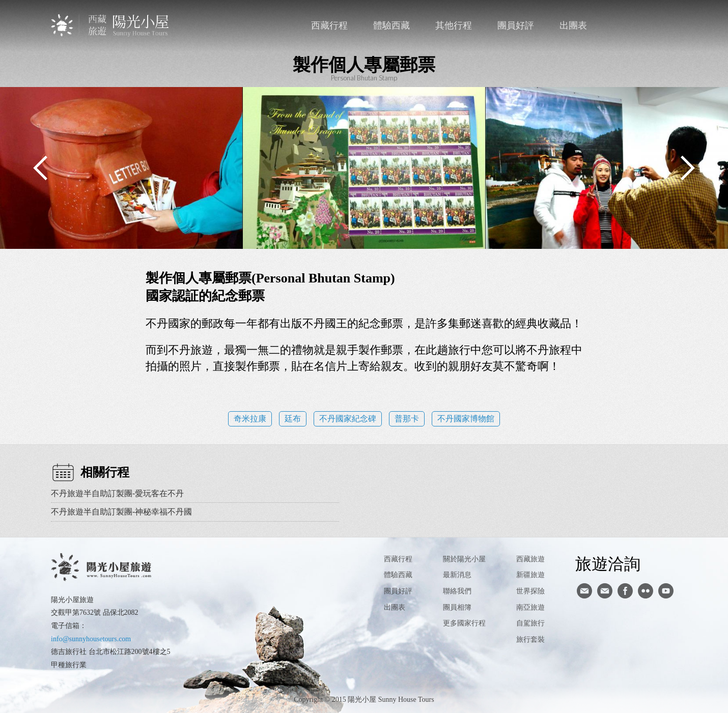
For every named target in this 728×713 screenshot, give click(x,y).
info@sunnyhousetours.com (91, 639)
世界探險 (530, 591)
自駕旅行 (530, 623)
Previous (41, 168)
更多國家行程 (464, 623)
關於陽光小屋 (464, 559)
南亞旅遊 (530, 607)
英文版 (668, 25)
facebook (647, 25)
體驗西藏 (391, 25)
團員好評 (516, 25)
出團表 (573, 25)
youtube (666, 591)
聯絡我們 (626, 25)
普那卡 (407, 419)
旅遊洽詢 (608, 563)
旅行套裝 (530, 639)
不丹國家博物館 (466, 419)
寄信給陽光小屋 (584, 591)
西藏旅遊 (530, 559)
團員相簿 (457, 607)
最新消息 (457, 575)
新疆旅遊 (530, 575)
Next (687, 168)
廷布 (293, 419)
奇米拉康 (250, 419)
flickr (646, 591)
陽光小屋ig (605, 591)
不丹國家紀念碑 (348, 419)
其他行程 (454, 25)
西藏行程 (329, 25)
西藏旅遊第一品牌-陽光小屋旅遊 (111, 25)
